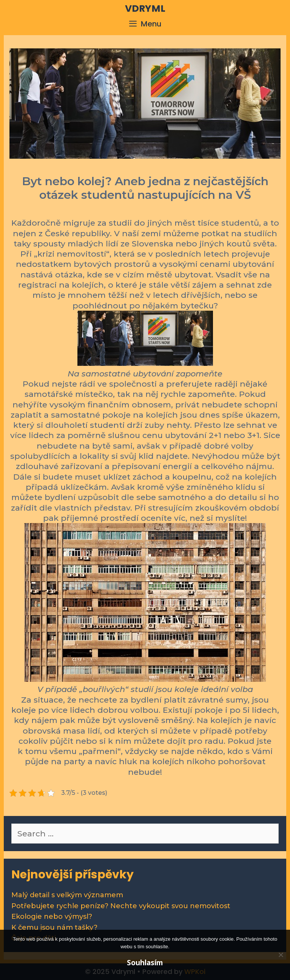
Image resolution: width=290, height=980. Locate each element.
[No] (281, 955)
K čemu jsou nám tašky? (54, 927)
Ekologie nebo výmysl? (52, 917)
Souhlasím (145, 963)
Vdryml (145, 9)
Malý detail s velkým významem (67, 895)
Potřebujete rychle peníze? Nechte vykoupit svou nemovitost (121, 906)
